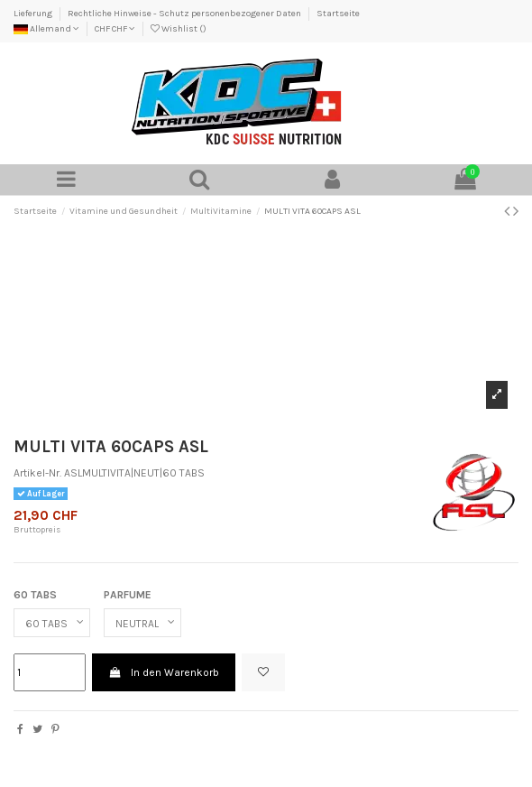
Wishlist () (179, 29)
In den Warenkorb (163, 672)
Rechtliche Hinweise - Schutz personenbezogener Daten (185, 14)
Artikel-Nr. (37, 473)
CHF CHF (115, 29)
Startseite (338, 14)
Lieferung (34, 14)
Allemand (46, 29)
